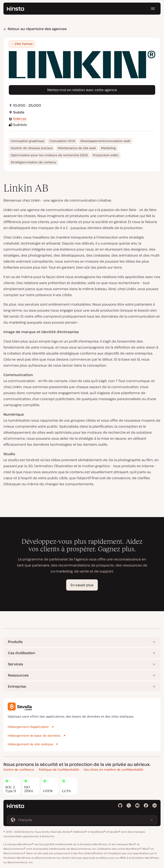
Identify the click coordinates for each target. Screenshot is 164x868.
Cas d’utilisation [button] (22, 653)
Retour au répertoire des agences (35, 29)
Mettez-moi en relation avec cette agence (82, 90)
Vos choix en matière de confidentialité (113, 769)
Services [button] (15, 664)
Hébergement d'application (28, 727)
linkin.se (20, 119)
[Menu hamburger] (153, 9)
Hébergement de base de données (34, 736)
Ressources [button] (18, 675)
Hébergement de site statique (30, 744)
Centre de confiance (19, 769)
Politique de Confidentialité (59, 769)
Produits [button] (15, 642)
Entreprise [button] (17, 686)
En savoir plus (82, 585)
